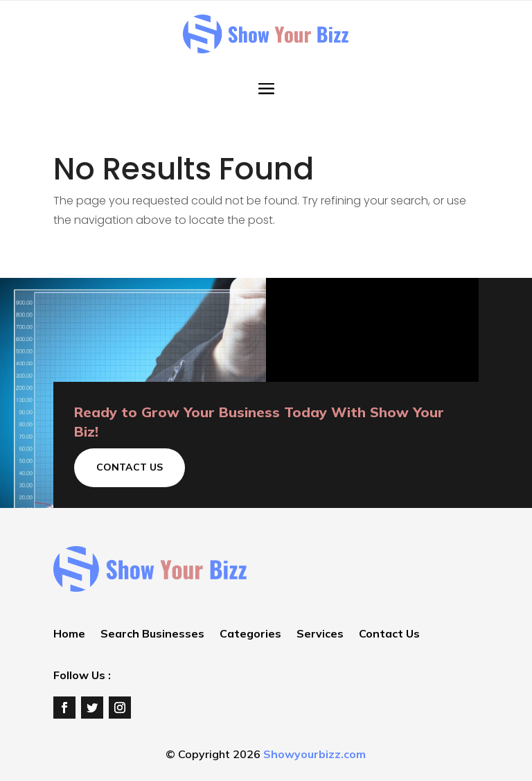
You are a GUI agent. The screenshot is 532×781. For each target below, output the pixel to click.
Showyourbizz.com (314, 754)
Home (69, 634)
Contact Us (130, 467)
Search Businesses (152, 634)
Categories (250, 634)
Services (320, 634)
